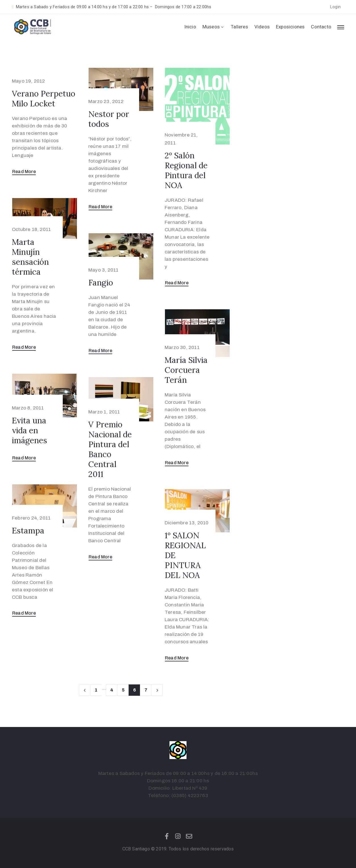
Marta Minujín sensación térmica (30, 257)
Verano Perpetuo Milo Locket (44, 99)
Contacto (321, 27)
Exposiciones (290, 27)
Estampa (28, 531)
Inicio (190, 27)
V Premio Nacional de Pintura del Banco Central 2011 (110, 449)
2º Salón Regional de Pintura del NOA (186, 170)
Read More (24, 172)
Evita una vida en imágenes (30, 430)
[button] (335, 7)
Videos (262, 27)
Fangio (101, 283)
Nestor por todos (109, 119)
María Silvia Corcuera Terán (186, 370)
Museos (213, 27)
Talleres (239, 27)
